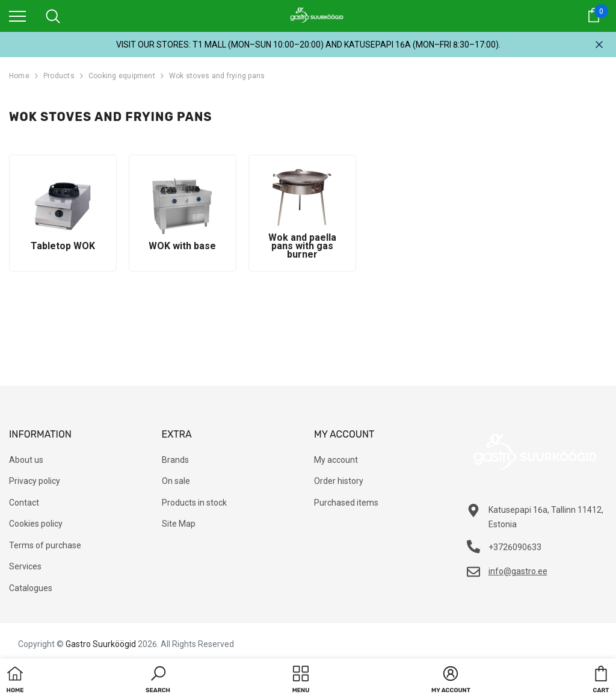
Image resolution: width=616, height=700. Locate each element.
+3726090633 (515, 547)
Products (59, 76)
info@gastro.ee (518, 571)
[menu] (17, 16)
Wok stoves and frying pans (217, 76)
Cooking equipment (122, 76)
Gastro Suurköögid (101, 644)
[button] (158, 681)
